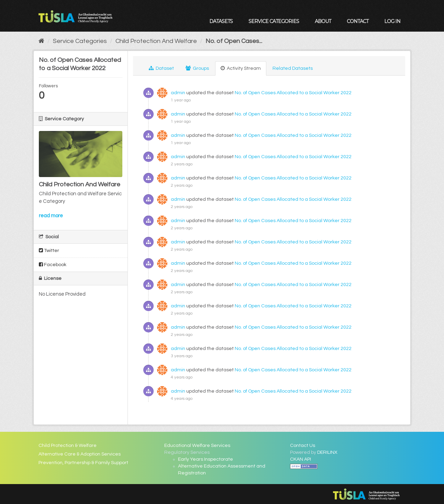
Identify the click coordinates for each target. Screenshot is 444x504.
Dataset (161, 68)
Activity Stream (241, 68)
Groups (197, 68)
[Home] (41, 41)
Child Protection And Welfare (156, 41)
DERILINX (327, 452)
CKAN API (301, 459)
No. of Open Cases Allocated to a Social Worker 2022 (293, 93)
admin (178, 93)
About (323, 21)
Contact (358, 21)
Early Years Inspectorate (206, 459)
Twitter (49, 250)
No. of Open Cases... (234, 41)
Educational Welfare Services (197, 446)
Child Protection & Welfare (68, 446)
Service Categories (274, 21)
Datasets (221, 21)
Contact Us (303, 446)
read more (51, 216)
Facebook (53, 265)
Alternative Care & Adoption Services (80, 454)
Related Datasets (293, 68)
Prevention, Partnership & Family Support (83, 463)
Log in (392, 21)
